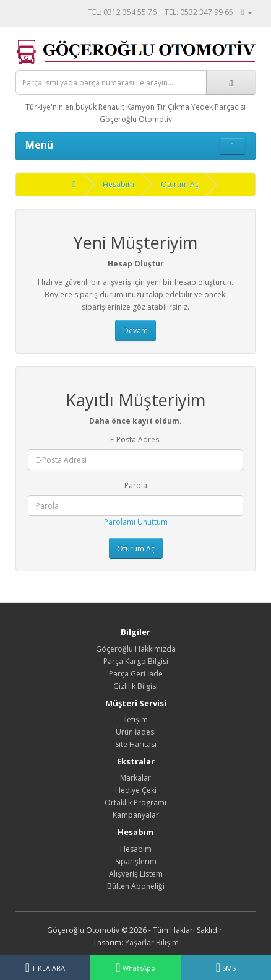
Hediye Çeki (136, 790)
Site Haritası (136, 744)
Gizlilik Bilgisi (135, 686)
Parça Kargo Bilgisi (136, 661)
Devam (135, 330)
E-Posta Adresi (135, 440)
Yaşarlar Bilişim (152, 943)
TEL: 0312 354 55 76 (122, 12)
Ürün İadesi (136, 732)
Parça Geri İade (136, 674)
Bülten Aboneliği (136, 886)
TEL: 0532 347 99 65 (199, 12)
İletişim (135, 720)
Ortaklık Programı (135, 803)
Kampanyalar (136, 815)
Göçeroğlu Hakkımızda (136, 649)
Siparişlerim (136, 861)
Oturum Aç (180, 184)
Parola (136, 485)
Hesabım (118, 184)
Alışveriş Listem (136, 874)
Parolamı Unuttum (136, 522)
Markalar (135, 778)
